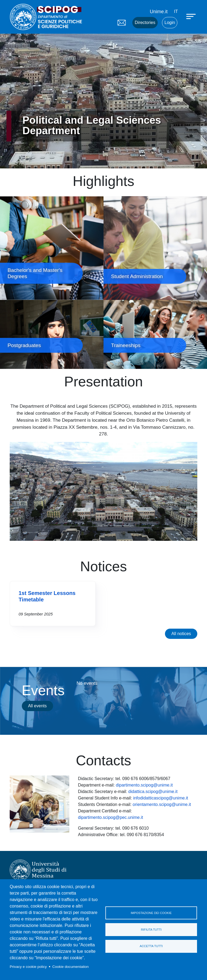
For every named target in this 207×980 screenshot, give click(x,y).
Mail (122, 23)
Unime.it (159, 12)
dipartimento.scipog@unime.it (144, 785)
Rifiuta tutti (151, 930)
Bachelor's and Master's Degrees (52, 248)
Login (170, 22)
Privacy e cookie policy (28, 967)
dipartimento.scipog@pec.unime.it (110, 817)
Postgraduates (52, 334)
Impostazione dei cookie (151, 913)
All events (37, 706)
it (176, 11)
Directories (145, 22)
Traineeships (155, 334)
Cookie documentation (70, 967)
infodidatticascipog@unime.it (161, 798)
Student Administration (155, 248)
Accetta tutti (151, 946)
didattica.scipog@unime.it (153, 792)
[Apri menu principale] (192, 16)
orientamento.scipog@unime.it (162, 804)
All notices (181, 634)
